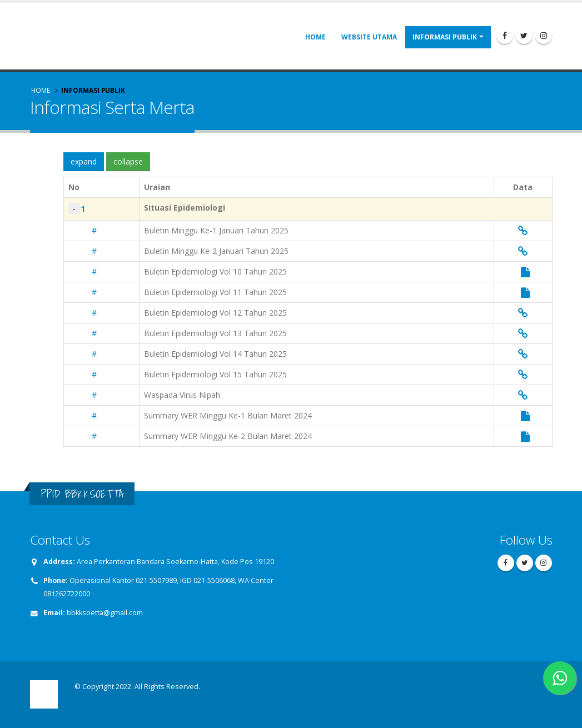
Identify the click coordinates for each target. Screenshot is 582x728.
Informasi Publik (445, 37)
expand (84, 161)
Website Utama (369, 37)
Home (315, 37)
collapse (128, 161)
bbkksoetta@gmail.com (105, 613)
